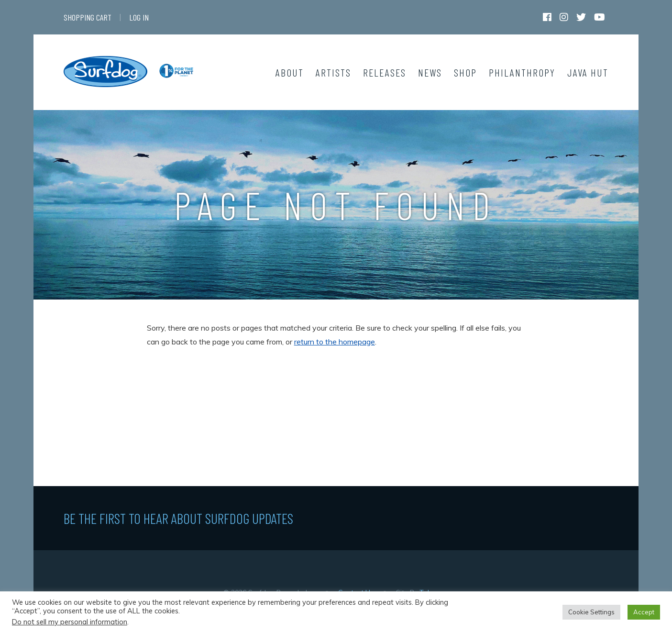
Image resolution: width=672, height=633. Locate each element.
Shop (465, 72)
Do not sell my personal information (70, 622)
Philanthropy (522, 72)
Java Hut (588, 72)
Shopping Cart (88, 17)
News (430, 72)
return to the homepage (335, 342)
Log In (139, 17)
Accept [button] (644, 612)
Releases (385, 72)
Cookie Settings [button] (591, 612)
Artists (333, 72)
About (290, 72)
